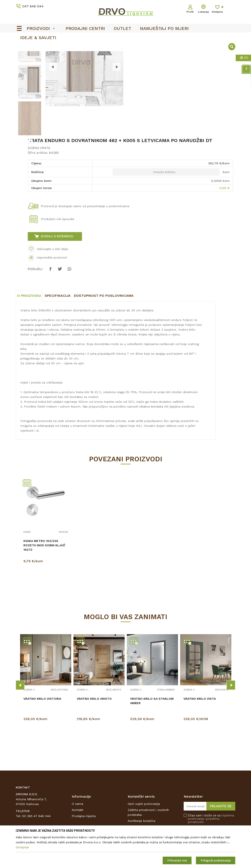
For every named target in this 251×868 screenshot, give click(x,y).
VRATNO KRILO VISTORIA (42, 734)
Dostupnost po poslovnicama (104, 331)
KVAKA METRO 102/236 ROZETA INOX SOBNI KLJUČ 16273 (44, 580)
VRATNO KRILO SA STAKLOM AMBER (152, 736)
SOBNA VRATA (39, 183)
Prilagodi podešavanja (216, 860)
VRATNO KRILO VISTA (200, 734)
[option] (30, 80)
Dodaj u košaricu (57, 271)
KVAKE (27, 567)
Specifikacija (58, 331)
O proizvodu (29, 331)
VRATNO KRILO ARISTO (94, 734)
